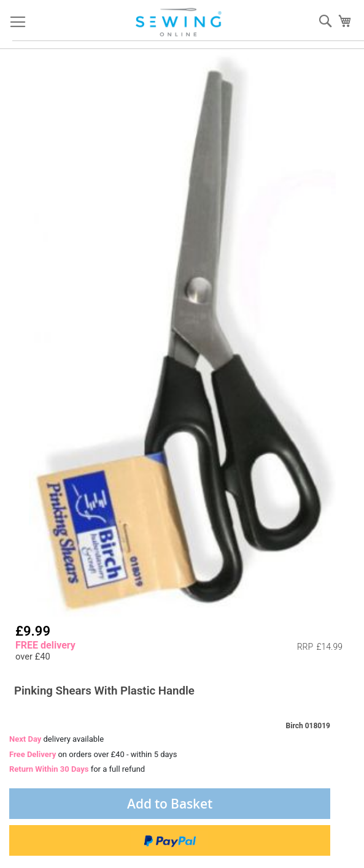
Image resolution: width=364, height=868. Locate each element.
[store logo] (180, 22)
